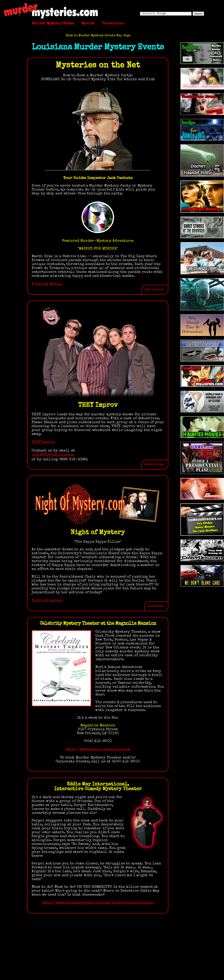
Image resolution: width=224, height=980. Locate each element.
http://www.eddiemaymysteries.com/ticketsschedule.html (98, 903)
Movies (88, 24)
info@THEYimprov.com (53, 455)
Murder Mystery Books (53, 24)
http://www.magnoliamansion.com (98, 749)
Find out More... (47, 284)
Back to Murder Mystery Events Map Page (98, 36)
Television (113, 24)
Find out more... (47, 601)
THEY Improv (43, 442)
